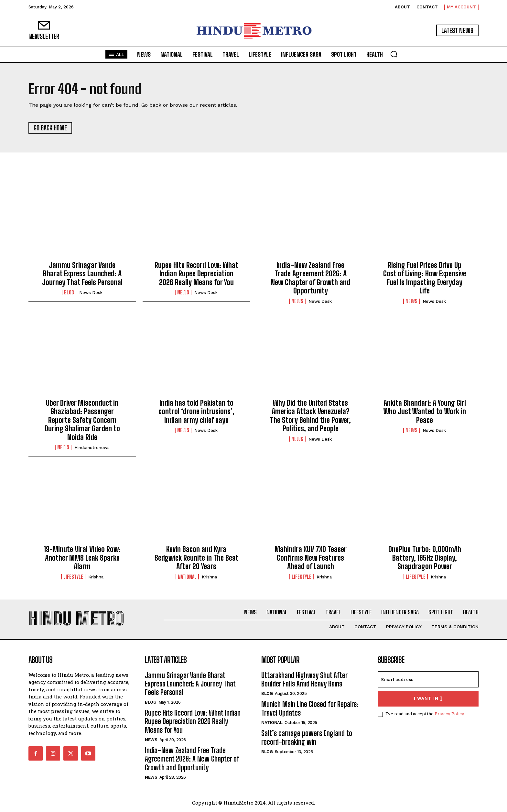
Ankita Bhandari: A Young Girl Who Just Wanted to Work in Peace (425, 411)
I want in (428, 699)
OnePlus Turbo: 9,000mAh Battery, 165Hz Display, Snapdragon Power (425, 558)
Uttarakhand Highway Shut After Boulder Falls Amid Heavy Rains (304, 680)
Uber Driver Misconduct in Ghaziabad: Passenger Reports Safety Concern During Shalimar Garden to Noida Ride (82, 420)
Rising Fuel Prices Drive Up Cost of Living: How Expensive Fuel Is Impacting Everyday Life (425, 278)
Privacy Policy (449, 714)
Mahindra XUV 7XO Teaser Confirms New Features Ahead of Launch (311, 558)
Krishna (96, 577)
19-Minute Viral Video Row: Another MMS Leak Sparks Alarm (82, 558)
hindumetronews (92, 448)
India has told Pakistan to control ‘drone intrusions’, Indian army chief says (196, 411)
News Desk (91, 293)
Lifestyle (73, 577)
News (183, 292)
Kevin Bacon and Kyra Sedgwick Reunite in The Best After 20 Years (196, 558)
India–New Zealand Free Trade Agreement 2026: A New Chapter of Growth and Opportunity (310, 278)
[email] (428, 679)
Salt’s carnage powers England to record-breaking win (307, 737)
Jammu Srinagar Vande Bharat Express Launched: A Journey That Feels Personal (82, 274)
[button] (394, 54)
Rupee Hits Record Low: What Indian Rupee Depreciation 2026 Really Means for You (196, 274)
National (187, 577)
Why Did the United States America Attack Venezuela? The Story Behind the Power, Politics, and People (310, 416)
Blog (69, 292)
